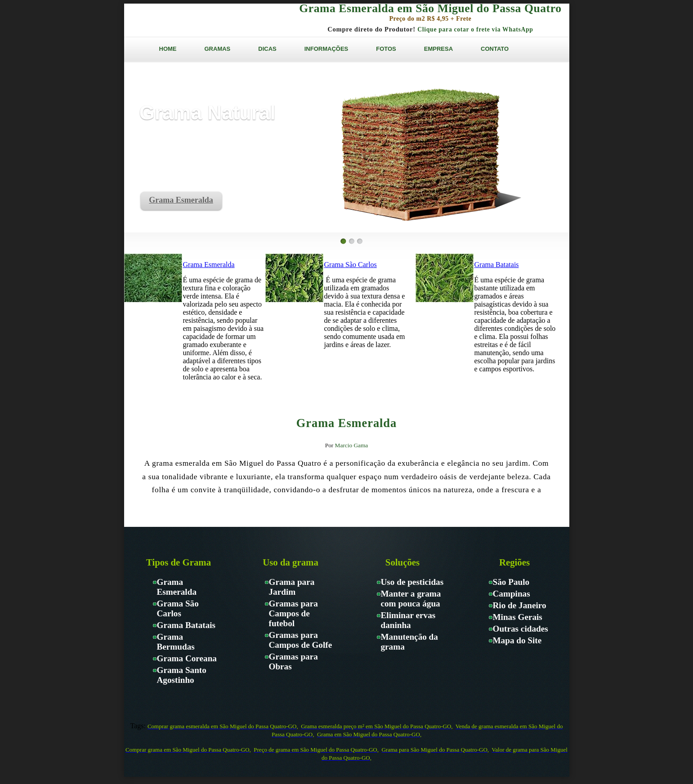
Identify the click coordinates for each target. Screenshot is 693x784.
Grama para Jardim (292, 587)
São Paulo (511, 582)
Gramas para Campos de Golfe (301, 640)
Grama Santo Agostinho (182, 675)
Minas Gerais (518, 617)
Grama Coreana (187, 658)
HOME (168, 49)
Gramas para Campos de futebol (293, 613)
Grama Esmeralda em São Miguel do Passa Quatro (430, 8)
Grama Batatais (497, 265)
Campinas (512, 594)
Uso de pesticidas (412, 582)
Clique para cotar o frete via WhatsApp (475, 29)
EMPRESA (438, 49)
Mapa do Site (517, 640)
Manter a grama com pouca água (411, 599)
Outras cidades (521, 629)
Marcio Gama (352, 445)
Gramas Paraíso (195, 20)
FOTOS (386, 49)
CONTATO (495, 49)
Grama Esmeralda (181, 200)
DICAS (267, 49)
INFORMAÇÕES (326, 49)
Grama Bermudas (176, 642)
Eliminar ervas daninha (408, 620)
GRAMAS (218, 49)
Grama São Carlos (351, 265)
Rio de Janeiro (520, 605)
